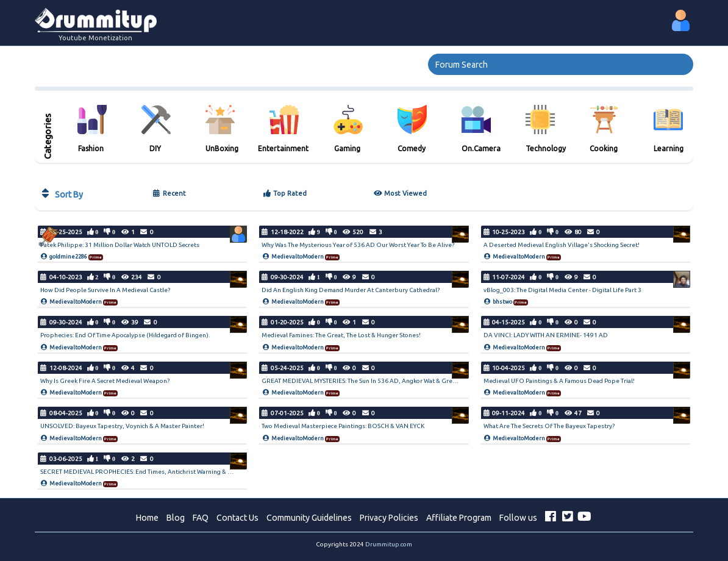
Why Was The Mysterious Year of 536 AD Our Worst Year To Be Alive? (358, 245)
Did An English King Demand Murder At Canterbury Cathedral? (351, 290)
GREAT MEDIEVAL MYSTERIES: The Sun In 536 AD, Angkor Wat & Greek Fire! (368, 381)
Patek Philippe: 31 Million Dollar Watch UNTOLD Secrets (120, 245)
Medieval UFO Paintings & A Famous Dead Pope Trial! (559, 381)
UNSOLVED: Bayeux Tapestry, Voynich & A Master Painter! (122, 426)
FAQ (201, 518)
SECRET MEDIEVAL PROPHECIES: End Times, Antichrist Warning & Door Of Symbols (159, 472)
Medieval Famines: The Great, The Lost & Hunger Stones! (341, 335)
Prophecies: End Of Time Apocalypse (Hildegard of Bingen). (125, 335)
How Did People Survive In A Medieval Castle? (105, 290)
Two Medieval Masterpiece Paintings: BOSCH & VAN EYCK (343, 426)
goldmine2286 (68, 257)
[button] (681, 20)
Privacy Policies (389, 518)
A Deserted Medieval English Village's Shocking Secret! (562, 245)
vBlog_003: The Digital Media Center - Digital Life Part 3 (562, 290)
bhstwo (502, 302)
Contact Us (237, 518)
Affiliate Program (459, 518)
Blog (176, 518)
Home (147, 518)
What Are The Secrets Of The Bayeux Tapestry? (549, 426)
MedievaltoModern (298, 257)
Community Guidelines (309, 518)
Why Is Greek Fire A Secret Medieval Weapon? (105, 381)
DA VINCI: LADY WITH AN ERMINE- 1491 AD (546, 335)
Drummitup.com (389, 544)
